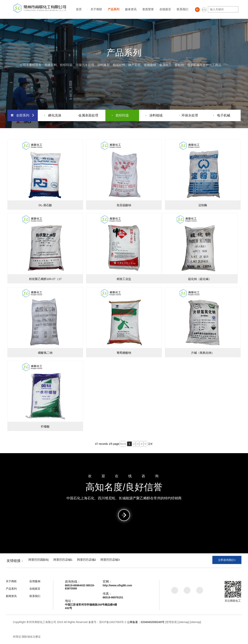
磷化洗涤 (53, 115)
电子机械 (222, 115)
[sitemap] (184, 622)
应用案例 (35, 581)
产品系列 (114, 9)
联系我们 (183, 9)
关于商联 (96, 9)
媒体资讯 (131, 9)
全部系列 (23, 115)
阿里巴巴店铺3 (121, 561)
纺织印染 (121, 115)
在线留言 (165, 9)
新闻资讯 (11, 596)
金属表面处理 (88, 115)
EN (204, 10)
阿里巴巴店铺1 (68, 561)
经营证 (17, 637)
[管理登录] (171, 622)
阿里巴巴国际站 (41, 561)
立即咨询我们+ (227, 561)
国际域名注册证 (31, 637)
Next (123, 444)
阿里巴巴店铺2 (95, 561)
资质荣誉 (148, 9)
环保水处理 (189, 115)
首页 (79, 9)
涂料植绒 (154, 115)
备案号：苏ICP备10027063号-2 (107, 622)
